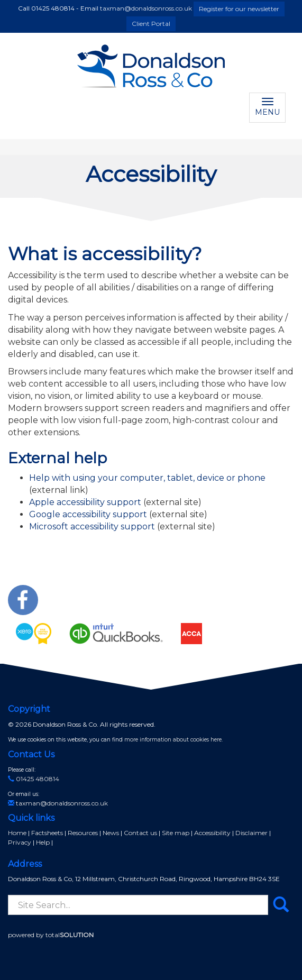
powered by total (51, 935)
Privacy (20, 842)
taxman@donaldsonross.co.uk (146, 8)
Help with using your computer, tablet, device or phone (147, 478)
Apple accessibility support (85, 502)
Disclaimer (251, 833)
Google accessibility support (88, 514)
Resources (83, 833)
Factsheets (47, 833)
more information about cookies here (173, 740)
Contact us (140, 833)
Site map (176, 833)
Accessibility (212, 833)
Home (17, 833)
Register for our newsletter (239, 9)
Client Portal (151, 24)
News (111, 833)
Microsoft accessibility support (92, 526)
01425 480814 (34, 779)
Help (43, 842)
